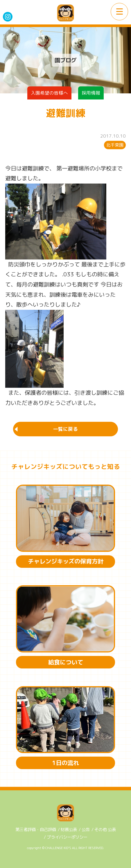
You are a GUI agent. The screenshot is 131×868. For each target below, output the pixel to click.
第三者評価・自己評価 (36, 830)
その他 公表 (105, 830)
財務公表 (69, 830)
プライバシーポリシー (67, 837)
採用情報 (91, 93)
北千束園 (115, 145)
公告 (86, 830)
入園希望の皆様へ (49, 93)
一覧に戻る (65, 429)
